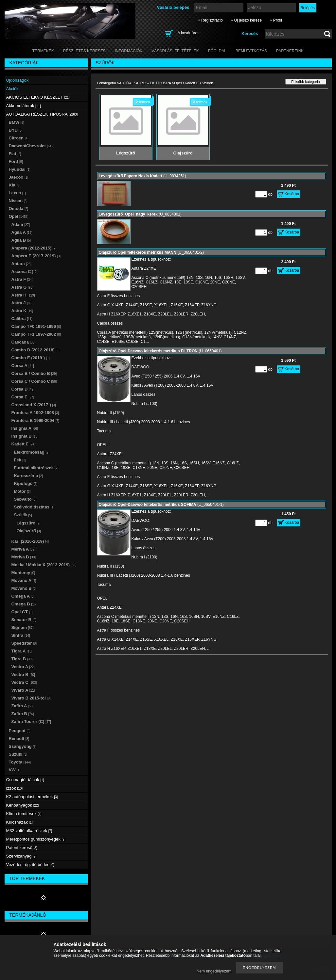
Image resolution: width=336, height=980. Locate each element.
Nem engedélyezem (214, 971)
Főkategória (107, 83)
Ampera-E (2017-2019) (36, 256)
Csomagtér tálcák (25, 780)
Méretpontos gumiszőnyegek (36, 839)
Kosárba (292, 194)
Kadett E (192, 83)
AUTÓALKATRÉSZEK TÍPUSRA (145, 83)
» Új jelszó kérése (246, 20)
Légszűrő (29, 523)
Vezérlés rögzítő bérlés (30, 865)
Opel (178, 83)
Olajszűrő (29, 531)
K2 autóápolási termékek (32, 797)
